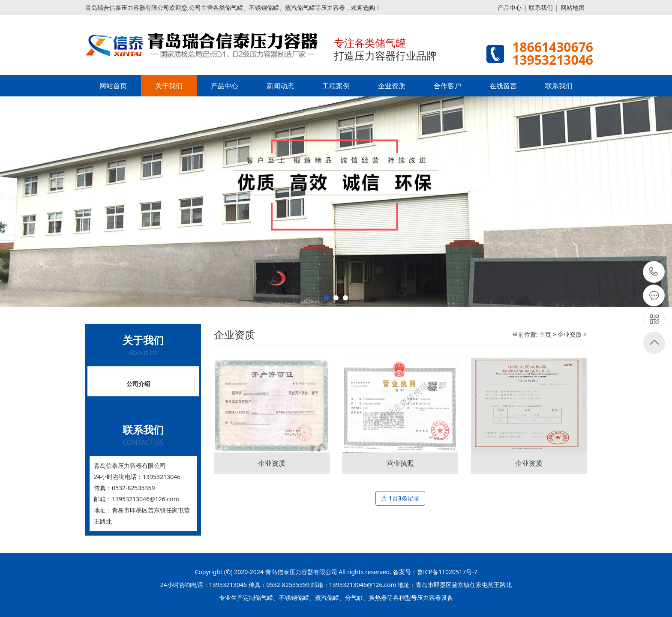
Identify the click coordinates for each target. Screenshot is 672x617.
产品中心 (510, 7)
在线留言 (503, 86)
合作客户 (447, 86)
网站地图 (573, 7)
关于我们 (169, 86)
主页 (545, 334)
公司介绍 (138, 384)
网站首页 (113, 86)
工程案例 (336, 86)
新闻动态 (280, 86)
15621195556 (654, 272)
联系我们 (541, 7)
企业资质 (392, 86)
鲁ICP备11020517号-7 (447, 572)
